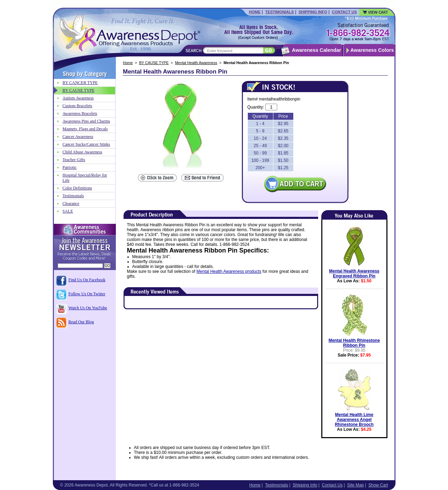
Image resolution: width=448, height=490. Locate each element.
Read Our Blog (81, 322)
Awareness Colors (372, 50)
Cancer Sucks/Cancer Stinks (86, 144)
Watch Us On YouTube (88, 308)
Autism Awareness (78, 98)
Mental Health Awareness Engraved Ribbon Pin (354, 274)
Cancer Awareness (78, 137)
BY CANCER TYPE (80, 83)
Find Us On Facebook (87, 280)
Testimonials (280, 12)
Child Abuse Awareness (83, 152)
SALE (68, 211)
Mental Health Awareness (196, 63)
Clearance (71, 203)
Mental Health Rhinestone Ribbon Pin (354, 343)
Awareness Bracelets (80, 113)
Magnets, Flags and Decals (85, 129)
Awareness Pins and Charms (86, 121)
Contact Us (344, 12)
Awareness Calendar (316, 50)
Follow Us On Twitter (87, 294)
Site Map (355, 485)
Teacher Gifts (74, 160)
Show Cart (378, 485)
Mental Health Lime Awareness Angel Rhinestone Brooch (354, 420)
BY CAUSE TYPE (154, 63)
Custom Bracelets (78, 106)
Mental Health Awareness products (229, 271)
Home (255, 12)
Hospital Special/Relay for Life (85, 178)
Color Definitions (77, 188)
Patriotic (70, 167)
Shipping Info (313, 12)
